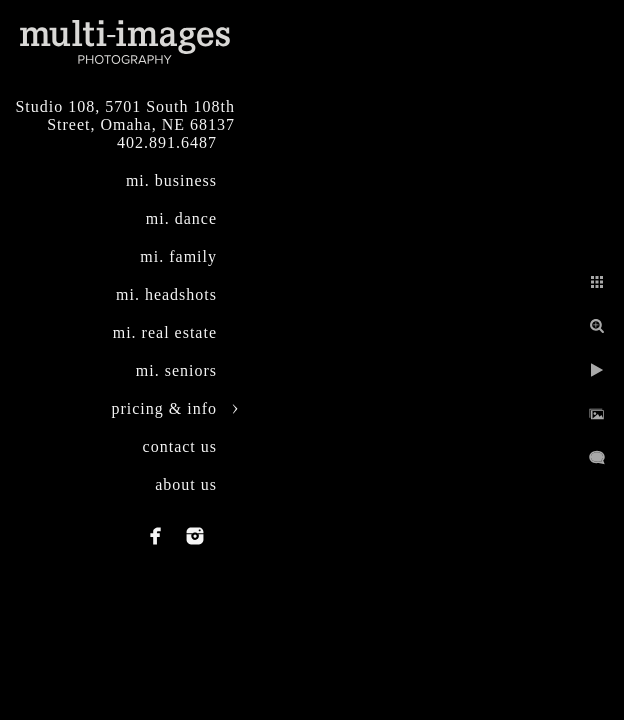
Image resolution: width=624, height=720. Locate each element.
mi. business (171, 180)
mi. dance (181, 218)
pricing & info (164, 408)
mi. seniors (176, 370)
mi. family (178, 256)
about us (186, 484)
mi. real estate (165, 332)
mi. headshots (166, 294)
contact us (180, 446)
